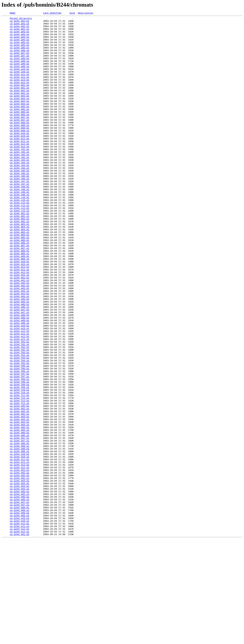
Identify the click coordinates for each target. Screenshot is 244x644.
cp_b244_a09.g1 (20, 77)
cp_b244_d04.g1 (20, 276)
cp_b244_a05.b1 (20, 48)
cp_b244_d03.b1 (20, 266)
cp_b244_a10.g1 (20, 83)
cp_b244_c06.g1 (20, 212)
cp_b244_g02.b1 (20, 491)
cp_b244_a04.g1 (20, 45)
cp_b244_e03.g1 (20, 347)
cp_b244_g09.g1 (20, 539)
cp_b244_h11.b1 (20, 626)
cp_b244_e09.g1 (20, 385)
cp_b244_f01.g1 (20, 411)
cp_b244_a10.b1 (20, 80)
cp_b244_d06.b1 (20, 286)
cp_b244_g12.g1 (20, 558)
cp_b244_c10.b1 (20, 234)
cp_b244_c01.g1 (20, 180)
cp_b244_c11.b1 (20, 241)
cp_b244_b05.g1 (20, 128)
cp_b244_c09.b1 (20, 228)
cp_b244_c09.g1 (20, 231)
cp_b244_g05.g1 (20, 513)
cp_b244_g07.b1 (20, 523)
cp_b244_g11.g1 (20, 552)
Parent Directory (21, 19)
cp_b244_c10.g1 (20, 237)
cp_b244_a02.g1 (20, 32)
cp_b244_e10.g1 (20, 391)
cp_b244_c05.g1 (20, 205)
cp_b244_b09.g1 (20, 154)
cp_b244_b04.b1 (20, 119)
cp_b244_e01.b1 (20, 330)
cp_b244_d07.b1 (20, 292)
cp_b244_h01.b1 (20, 561)
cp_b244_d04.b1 (20, 273)
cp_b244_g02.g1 (20, 494)
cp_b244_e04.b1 (20, 350)
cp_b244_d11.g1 (20, 321)
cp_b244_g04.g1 (20, 507)
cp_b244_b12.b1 (20, 170)
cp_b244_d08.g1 (20, 302)
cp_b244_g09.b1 (20, 536)
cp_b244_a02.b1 (20, 29)
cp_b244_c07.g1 (20, 218)
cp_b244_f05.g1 (20, 436)
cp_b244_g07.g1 (20, 526)
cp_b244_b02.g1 (20, 109)
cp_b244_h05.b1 (20, 587)
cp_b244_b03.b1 (20, 112)
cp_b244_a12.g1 (20, 96)
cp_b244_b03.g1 (20, 116)
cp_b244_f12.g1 (20, 481)
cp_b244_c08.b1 (20, 221)
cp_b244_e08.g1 (20, 379)
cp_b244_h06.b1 (20, 594)
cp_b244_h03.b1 (20, 574)
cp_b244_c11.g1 (20, 244)
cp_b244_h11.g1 (20, 629)
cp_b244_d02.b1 (20, 260)
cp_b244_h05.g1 (20, 590)
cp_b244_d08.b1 (20, 298)
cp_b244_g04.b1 (20, 504)
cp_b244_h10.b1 (20, 619)
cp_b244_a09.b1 (20, 74)
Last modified (52, 13)
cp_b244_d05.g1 (20, 282)
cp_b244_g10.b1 (20, 542)
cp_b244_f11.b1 (20, 472)
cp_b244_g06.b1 (20, 517)
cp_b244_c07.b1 (20, 215)
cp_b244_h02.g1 (20, 571)
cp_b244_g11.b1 (20, 549)
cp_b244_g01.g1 (20, 488)
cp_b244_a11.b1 (20, 87)
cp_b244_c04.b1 (20, 196)
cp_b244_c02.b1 (20, 183)
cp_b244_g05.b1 (20, 510)
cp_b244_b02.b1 (20, 106)
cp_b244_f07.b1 (20, 446)
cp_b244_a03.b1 (20, 35)
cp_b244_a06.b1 (20, 55)
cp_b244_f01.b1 (20, 407)
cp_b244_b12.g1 (20, 173)
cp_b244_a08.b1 (20, 67)
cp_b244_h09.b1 (20, 613)
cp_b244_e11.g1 (20, 398)
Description (85, 13)
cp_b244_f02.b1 (20, 414)
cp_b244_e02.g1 (20, 340)
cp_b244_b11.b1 (20, 164)
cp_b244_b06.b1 (20, 132)
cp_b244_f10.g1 (20, 468)
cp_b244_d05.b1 (20, 279)
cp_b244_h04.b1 (20, 581)
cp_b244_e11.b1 (20, 395)
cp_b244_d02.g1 (20, 263)
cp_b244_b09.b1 (20, 151)
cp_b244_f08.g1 (20, 456)
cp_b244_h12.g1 (20, 635)
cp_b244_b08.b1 (20, 144)
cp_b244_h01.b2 (20, 638)
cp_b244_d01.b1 (20, 253)
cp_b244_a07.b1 (20, 61)
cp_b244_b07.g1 (20, 141)
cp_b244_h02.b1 (20, 568)
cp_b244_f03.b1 (20, 420)
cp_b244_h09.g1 (20, 616)
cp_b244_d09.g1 (20, 308)
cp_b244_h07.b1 (20, 600)
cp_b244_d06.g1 (20, 289)
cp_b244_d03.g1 (20, 270)
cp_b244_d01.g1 (20, 257)
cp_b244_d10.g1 (20, 314)
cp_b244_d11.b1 (20, 318)
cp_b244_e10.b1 (20, 388)
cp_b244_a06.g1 (20, 58)
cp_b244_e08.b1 (20, 375)
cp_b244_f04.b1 (20, 427)
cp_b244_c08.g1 (20, 225)
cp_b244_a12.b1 (20, 93)
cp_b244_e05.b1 (20, 356)
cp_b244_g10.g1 (20, 545)
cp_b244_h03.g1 (20, 578)
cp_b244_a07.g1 (20, 64)
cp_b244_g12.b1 (20, 555)
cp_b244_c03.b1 (20, 189)
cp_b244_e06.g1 (20, 366)
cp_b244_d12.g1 (20, 327)
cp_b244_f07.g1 (20, 449)
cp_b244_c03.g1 (20, 193)
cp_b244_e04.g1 (20, 353)
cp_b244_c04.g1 (20, 199)
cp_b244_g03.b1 (20, 497)
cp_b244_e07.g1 (20, 372)
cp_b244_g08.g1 (20, 533)
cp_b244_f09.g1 (20, 462)
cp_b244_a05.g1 (20, 51)
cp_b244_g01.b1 (20, 484)
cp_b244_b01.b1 (20, 99)
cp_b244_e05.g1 (20, 359)
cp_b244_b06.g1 (20, 135)
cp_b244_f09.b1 (20, 459)
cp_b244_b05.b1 (20, 125)
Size (72, 13)
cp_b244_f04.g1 (20, 430)
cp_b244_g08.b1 (20, 529)
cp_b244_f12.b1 (20, 478)
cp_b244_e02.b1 (20, 337)
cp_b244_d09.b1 (20, 305)
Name (13, 13)
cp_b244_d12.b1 (20, 324)
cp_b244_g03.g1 (20, 501)
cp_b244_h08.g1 (20, 610)
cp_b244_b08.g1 (20, 148)
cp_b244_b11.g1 (20, 167)
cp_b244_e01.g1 (20, 334)
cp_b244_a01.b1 (20, 22)
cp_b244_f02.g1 (20, 417)
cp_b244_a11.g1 (20, 90)
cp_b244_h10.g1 (20, 622)
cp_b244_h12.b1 (20, 632)
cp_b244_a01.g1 (20, 26)
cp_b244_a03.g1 (20, 39)
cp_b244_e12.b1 (20, 401)
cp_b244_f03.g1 (20, 424)
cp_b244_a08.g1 (20, 71)
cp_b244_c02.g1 (20, 186)
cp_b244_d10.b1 (20, 311)
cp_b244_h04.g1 (20, 584)
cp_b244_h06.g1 (20, 597)
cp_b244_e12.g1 (20, 404)
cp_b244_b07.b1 (20, 138)
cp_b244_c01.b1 (20, 176)
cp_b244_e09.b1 (20, 382)
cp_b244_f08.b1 (20, 452)
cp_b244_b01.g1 (20, 103)
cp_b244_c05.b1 (20, 202)
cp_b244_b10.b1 (20, 157)
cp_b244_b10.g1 (20, 160)
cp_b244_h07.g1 (20, 603)
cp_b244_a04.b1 (20, 42)
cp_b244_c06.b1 (20, 209)
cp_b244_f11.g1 (20, 475)
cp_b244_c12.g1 (20, 250)
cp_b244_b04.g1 (20, 122)
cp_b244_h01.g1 (20, 565)
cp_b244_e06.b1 (20, 363)
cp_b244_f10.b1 (20, 465)
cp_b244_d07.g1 (20, 295)
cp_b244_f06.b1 (20, 440)
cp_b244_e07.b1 (20, 369)
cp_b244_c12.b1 (20, 247)
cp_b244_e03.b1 (20, 343)
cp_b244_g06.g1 (20, 520)
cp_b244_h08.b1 (20, 606)
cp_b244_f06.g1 (20, 443)
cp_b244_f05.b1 (20, 433)
